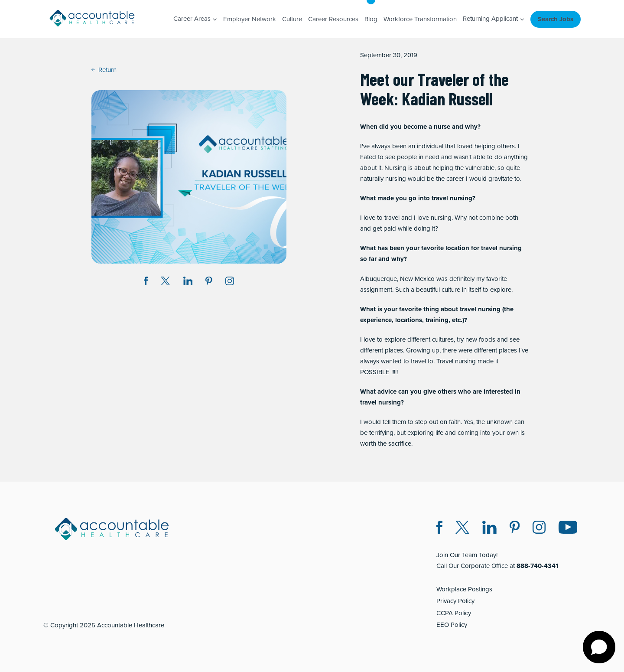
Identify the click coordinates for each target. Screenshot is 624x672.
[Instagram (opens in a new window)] (230, 282)
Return (104, 70)
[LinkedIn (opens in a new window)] (489, 529)
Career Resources (333, 19)
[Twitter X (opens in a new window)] (462, 529)
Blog (371, 19)
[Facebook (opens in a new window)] (439, 529)
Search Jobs (556, 19)
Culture (292, 19)
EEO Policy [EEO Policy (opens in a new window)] (452, 625)
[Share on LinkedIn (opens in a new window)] (188, 282)
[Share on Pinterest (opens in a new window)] (209, 282)
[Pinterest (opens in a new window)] (515, 529)
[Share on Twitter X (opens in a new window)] (165, 282)
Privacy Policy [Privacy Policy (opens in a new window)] (455, 601)
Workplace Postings (464, 589)
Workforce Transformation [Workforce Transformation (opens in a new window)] (420, 19)
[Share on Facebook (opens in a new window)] (146, 282)
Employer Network (250, 19)
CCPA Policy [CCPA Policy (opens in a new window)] (454, 613)
